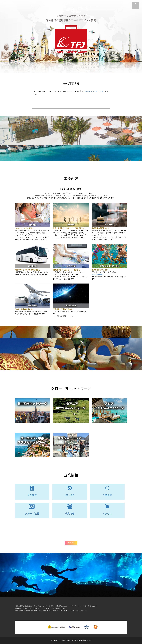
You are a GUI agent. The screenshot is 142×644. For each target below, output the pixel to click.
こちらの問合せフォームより (93, 91)
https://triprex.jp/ (97, 274)
